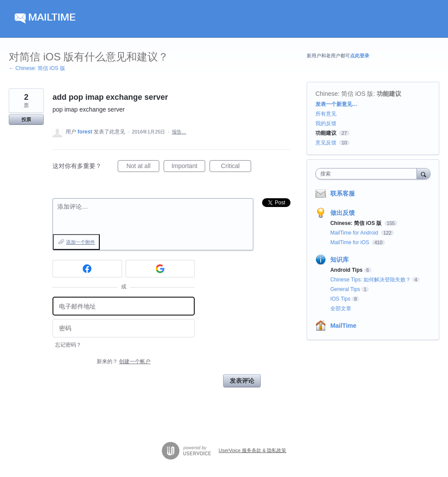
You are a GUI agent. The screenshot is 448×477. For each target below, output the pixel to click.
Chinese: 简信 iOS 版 (344, 94)
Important (188, 167)
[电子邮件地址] (124, 306)
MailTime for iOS (350, 242)
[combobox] (368, 174)
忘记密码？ (68, 345)
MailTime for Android (355, 233)
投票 (26, 119)
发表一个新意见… (336, 104)
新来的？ (124, 361)
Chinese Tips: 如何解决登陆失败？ (371, 280)
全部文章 (341, 309)
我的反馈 (326, 123)
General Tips (345, 289)
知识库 (339, 260)
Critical (236, 167)
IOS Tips (340, 299)
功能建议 (389, 94)
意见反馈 (326, 143)
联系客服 (343, 193)
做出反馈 (343, 213)
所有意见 (326, 114)
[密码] (124, 328)
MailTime (343, 326)
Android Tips (346, 270)
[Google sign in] (160, 269)
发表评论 (242, 381)
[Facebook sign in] (87, 269)
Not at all (143, 167)
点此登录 (360, 56)
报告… (179, 132)
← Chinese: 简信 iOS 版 (37, 68)
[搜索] (423, 174)
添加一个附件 (80, 242)
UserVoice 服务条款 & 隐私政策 (253, 450)
